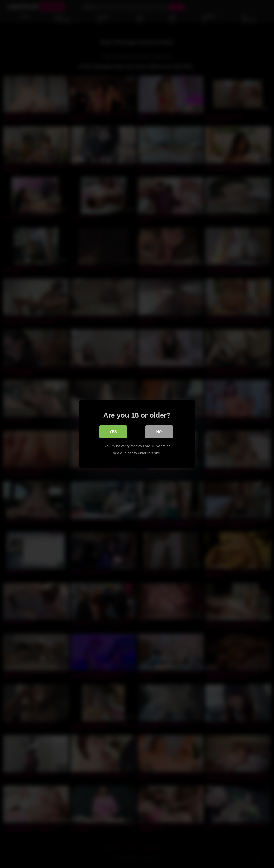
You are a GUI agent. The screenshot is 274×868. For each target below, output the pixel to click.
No (159, 432)
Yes (113, 432)
